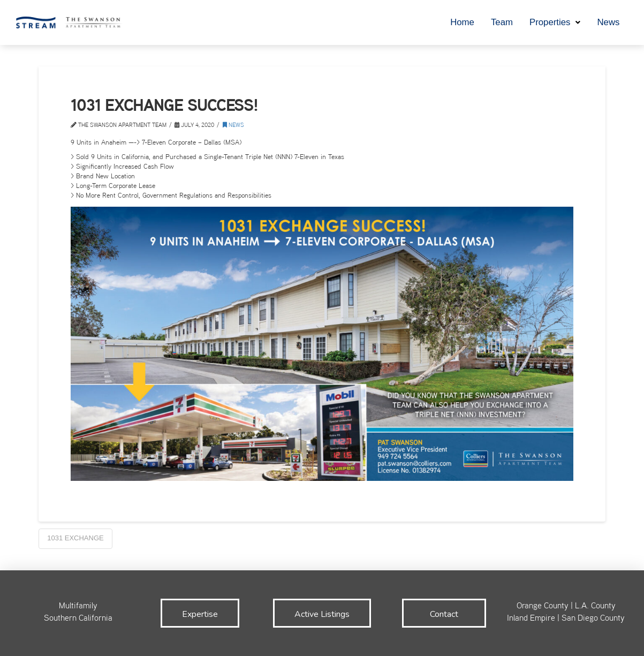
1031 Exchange (75, 538)
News (233, 126)
